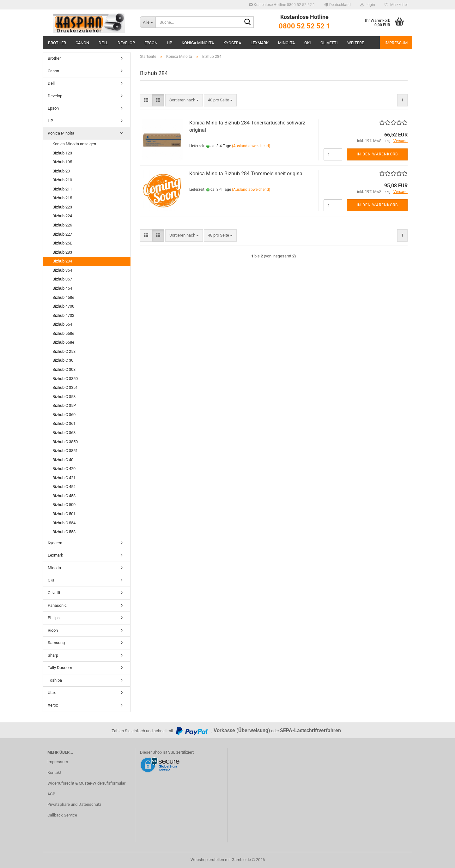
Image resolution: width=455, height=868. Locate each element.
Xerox (53, 705)
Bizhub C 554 (64, 523)
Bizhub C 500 (64, 505)
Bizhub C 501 (64, 514)
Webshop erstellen (207, 860)
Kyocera (232, 43)
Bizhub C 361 (64, 423)
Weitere (356, 43)
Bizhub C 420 (64, 469)
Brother (57, 43)
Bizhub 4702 (63, 315)
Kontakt (54, 772)
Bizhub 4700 (63, 306)
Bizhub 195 (62, 162)
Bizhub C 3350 (65, 379)
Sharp (53, 655)
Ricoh (53, 630)
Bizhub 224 (62, 216)
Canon (82, 43)
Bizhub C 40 (63, 460)
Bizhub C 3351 (65, 387)
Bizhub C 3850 (65, 442)
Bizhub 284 (62, 261)
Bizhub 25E (62, 243)
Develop (126, 43)
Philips (54, 618)
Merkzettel (396, 5)
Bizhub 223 (62, 207)
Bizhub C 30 (63, 360)
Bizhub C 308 (64, 369)
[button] (338, 5)
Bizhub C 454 (64, 487)
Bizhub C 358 (64, 397)
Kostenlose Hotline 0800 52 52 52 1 (282, 5)
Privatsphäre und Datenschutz (74, 804)
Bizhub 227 (62, 234)
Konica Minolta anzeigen (74, 144)
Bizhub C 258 (64, 351)
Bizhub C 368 (64, 433)
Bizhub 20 (61, 171)
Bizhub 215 (62, 198)
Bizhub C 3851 (65, 451)
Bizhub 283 (62, 252)
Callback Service (62, 815)
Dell (103, 43)
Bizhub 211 (62, 189)
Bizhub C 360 (64, 415)
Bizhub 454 (62, 288)
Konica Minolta (198, 43)
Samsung (56, 643)
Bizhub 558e (63, 333)
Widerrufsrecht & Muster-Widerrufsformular (86, 783)
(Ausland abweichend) (251, 146)
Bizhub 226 (62, 225)
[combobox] (184, 100)
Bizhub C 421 (64, 478)
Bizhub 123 (62, 153)
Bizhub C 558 (64, 532)
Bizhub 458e (63, 297)
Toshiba (55, 680)
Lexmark (260, 43)
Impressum (396, 43)
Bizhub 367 (62, 279)
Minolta (286, 43)
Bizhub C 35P (64, 405)
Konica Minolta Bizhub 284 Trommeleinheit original (246, 174)
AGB (51, 794)
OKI (308, 43)
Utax (52, 693)
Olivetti (329, 43)
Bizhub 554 (62, 324)
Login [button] (368, 5)
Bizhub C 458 (64, 496)
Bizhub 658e (63, 342)
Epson (151, 43)
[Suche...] (148, 22)
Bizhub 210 (62, 180)
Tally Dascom (60, 668)
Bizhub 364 (62, 270)
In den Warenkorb (377, 154)
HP (170, 43)
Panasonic (57, 605)
